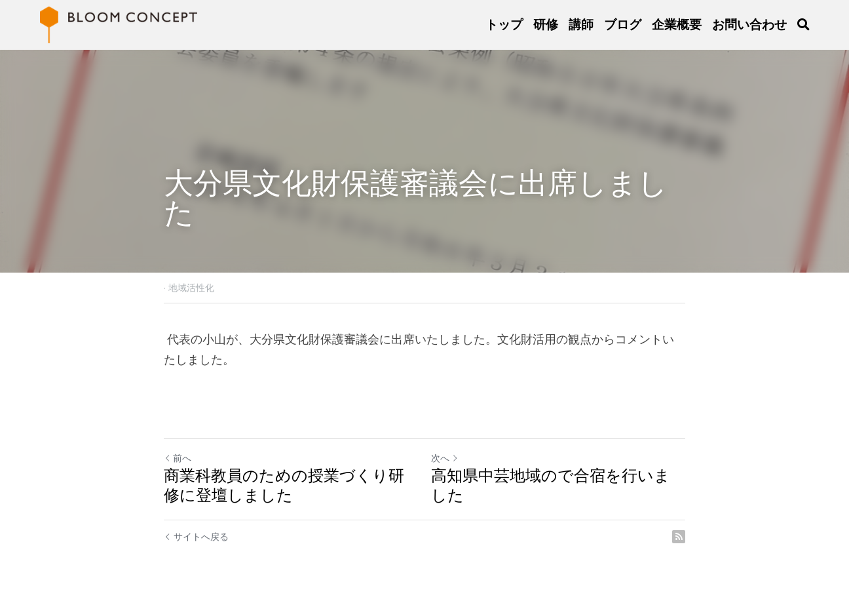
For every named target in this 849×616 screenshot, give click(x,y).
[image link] (119, 24)
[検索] (803, 25)
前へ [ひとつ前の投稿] (178, 458)
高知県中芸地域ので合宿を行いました (551, 485)
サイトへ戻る (196, 537)
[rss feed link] (679, 537)
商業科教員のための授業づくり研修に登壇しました (284, 485)
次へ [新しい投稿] (445, 458)
